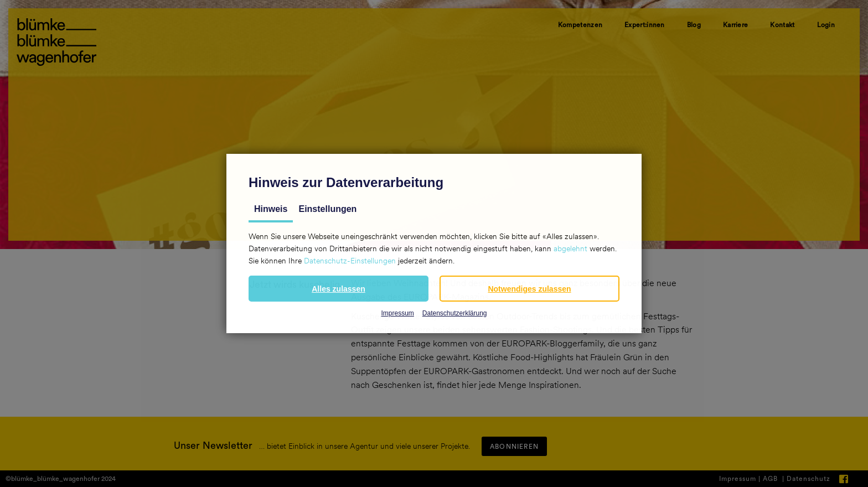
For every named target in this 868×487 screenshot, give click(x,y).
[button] (339, 289)
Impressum (397, 313)
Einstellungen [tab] (327, 209)
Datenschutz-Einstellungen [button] (350, 261)
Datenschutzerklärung (455, 313)
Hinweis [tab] (271, 209)
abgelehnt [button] (570, 248)
